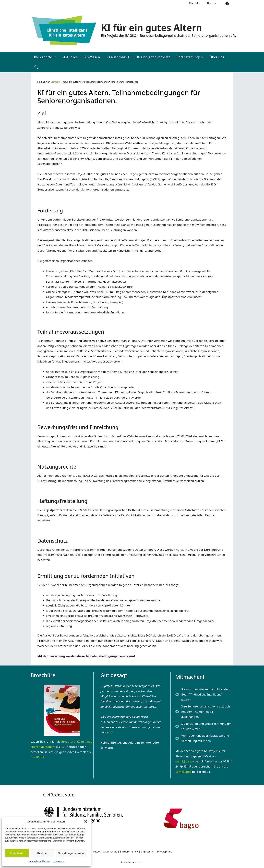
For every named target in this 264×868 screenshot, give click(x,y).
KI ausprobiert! (119, 57)
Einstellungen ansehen (72, 853)
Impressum (58, 861)
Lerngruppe (183, 772)
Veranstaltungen (190, 57)
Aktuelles (70, 57)
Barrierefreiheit (129, 851)
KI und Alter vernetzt (153, 57)
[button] (86, 821)
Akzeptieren (17, 853)
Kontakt (194, 3)
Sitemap (212, 3)
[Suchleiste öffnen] (36, 67)
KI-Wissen (92, 57)
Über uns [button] (221, 57)
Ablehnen (43, 853)
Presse (96, 851)
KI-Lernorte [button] (47, 57)
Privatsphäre (165, 851)
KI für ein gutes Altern (152, 27)
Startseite (56, 82)
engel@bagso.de (187, 761)
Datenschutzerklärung (39, 861)
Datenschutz (110, 851)
